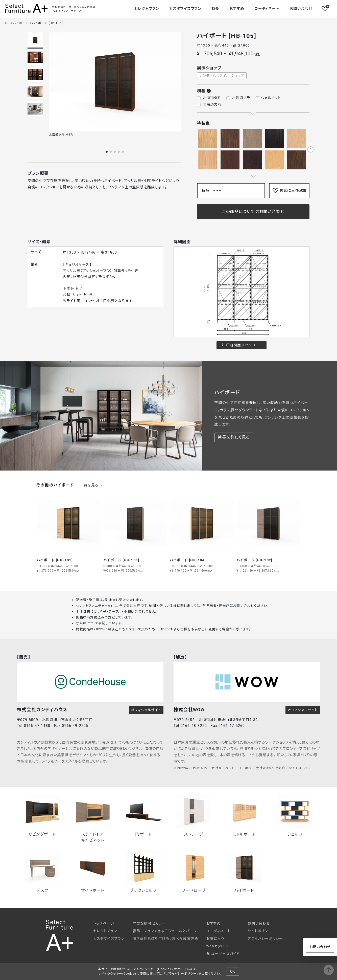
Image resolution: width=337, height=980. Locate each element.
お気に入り (215, 939)
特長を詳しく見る (234, 437)
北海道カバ (212, 105)
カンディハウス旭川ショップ (222, 76)
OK (232, 971)
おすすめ (237, 9)
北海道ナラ (241, 98)
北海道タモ (212, 98)
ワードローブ (194, 871)
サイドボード (93, 871)
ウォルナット (271, 98)
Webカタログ (217, 946)
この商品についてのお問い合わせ (253, 211)
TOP (6, 23)
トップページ (104, 923)
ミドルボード (244, 815)
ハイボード (21, 23)
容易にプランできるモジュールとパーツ (165, 931)
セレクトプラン (105, 931)
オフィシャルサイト (146, 710)
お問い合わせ (301, 9)
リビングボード (42, 815)
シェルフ (295, 815)
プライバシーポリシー (265, 939)
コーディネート (267, 9)
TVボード (143, 815)
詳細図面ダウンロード (242, 345)
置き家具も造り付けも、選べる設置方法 (165, 939)
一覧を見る (92, 485)
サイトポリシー (260, 931)
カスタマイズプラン (185, 9)
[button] (107, 152)
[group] (69, 532)
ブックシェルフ (143, 871)
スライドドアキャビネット (93, 818)
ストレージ (194, 815)
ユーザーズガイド (223, 954)
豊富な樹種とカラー (149, 923)
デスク (42, 871)
